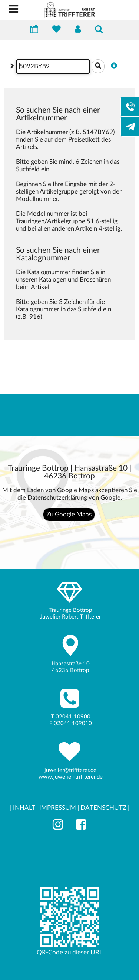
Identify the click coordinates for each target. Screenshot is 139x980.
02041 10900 (73, 717)
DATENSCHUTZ (103, 808)
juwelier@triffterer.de (70, 770)
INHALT (24, 808)
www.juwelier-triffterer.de (71, 777)
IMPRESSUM (58, 808)
